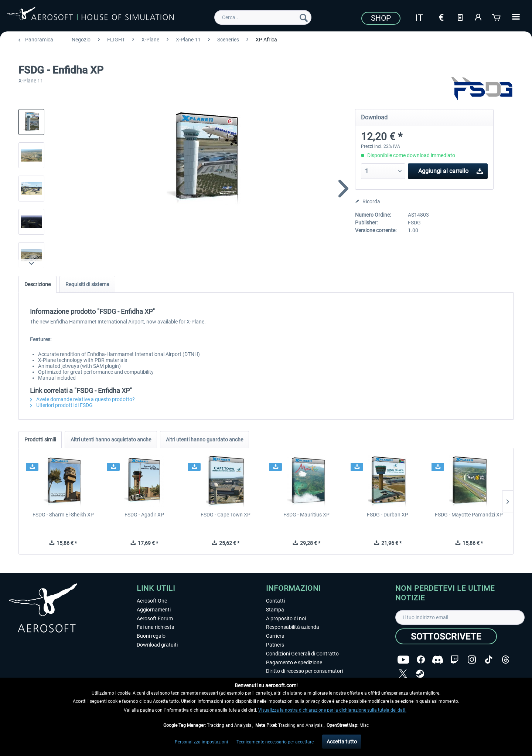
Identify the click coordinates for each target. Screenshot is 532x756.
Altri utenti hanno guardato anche (204, 440)
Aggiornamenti (154, 610)
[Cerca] (304, 17)
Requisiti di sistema (87, 284)
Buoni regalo (151, 636)
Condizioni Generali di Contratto (302, 654)
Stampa (275, 610)
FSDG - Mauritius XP (306, 515)
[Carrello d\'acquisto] (497, 17)
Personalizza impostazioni (201, 742)
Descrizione (37, 284)
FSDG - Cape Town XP (226, 515)
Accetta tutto (342, 742)
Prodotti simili (40, 440)
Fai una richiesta (156, 627)
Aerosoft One (152, 601)
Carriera (275, 636)
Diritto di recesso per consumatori (304, 671)
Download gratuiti (157, 645)
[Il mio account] (478, 17)
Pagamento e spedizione (294, 662)
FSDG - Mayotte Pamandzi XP (469, 515)
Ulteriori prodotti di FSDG (61, 405)
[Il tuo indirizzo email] (460, 617)
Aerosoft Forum (155, 618)
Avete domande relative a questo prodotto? (82, 399)
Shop (381, 18)
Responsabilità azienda (293, 627)
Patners (275, 645)
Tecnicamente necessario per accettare (275, 742)
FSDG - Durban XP (388, 515)
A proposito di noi (286, 618)
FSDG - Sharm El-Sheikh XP (63, 515)
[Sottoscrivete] (446, 636)
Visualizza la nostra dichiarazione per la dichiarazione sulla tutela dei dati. (332, 710)
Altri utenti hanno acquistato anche (111, 440)
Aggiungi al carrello (451, 170)
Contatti (275, 601)
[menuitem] (263, 17)
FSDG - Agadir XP (144, 515)
